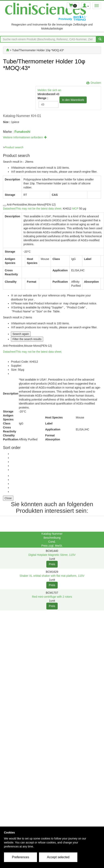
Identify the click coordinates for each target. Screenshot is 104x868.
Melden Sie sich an (49, 90)
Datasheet (33, 209)
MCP (75, 209)
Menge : (43, 98)
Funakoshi (22, 132)
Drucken (96, 83)
